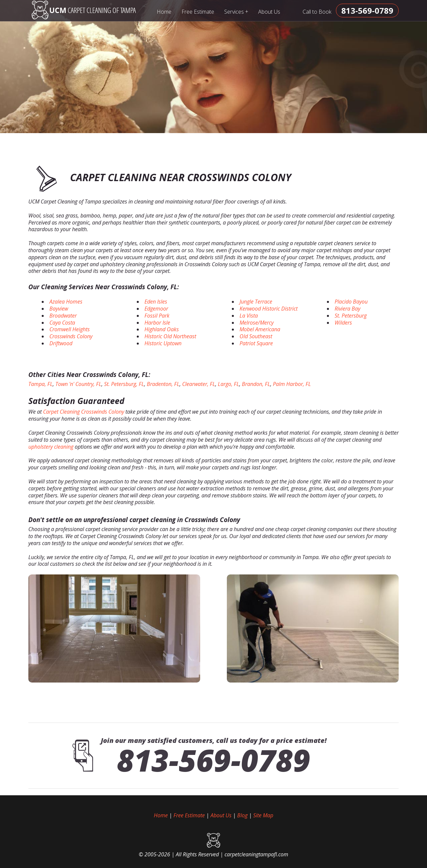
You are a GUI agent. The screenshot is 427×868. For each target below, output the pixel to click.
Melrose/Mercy (257, 323)
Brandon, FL (256, 384)
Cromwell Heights (70, 329)
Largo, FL (229, 384)
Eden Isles (156, 302)
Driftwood (61, 343)
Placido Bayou (351, 302)
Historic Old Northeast (170, 336)
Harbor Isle (157, 323)
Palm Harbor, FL (292, 384)
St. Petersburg (351, 316)
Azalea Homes (66, 302)
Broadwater (63, 316)
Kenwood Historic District (269, 309)
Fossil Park (157, 316)
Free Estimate (198, 12)
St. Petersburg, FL (124, 384)
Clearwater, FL (199, 384)
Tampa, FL (41, 384)
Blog (242, 815)
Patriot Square (256, 343)
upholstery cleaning (51, 447)
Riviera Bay (347, 309)
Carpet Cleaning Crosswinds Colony (84, 412)
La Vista (249, 316)
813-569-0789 (213, 760)
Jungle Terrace (256, 302)
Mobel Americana (260, 329)
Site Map (263, 815)
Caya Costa (62, 323)
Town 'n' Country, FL (78, 384)
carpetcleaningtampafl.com (256, 854)
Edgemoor (156, 309)
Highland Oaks (162, 329)
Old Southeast (256, 336)
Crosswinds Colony (71, 336)
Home (164, 12)
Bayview (59, 309)
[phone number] (367, 11)
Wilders (343, 323)
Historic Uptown (163, 343)
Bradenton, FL (163, 384)
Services (236, 12)
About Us (269, 12)
